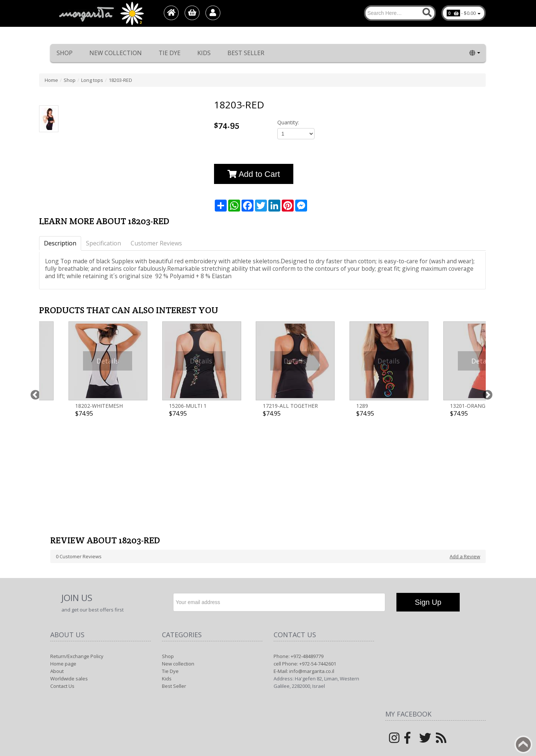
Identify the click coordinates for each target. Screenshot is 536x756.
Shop (65, 53)
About (57, 567)
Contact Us (62, 582)
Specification (103, 243)
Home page (63, 559)
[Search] (400, 13)
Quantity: (288, 122)
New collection (116, 53)
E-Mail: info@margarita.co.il (304, 567)
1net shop (463, 664)
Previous (33, 357)
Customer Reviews (156, 243)
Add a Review (465, 452)
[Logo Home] (101, 13)
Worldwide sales (69, 574)
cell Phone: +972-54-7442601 (305, 559)
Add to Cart (254, 174)
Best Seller (246, 53)
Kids (204, 53)
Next (486, 357)
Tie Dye (170, 53)
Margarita (418, 664)
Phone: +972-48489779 (299, 552)
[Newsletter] (279, 498)
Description (60, 243)
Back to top (523, 744)
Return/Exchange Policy (77, 552)
